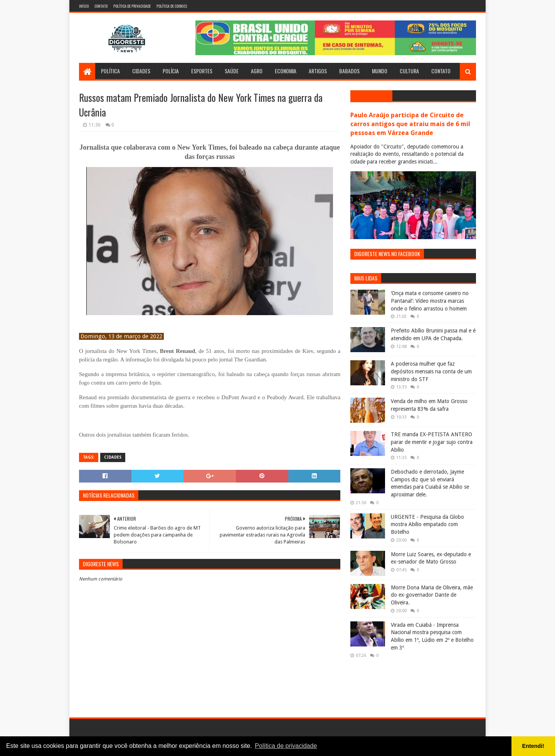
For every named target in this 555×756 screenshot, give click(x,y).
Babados (349, 71)
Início (84, 6)
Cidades (141, 71)
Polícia (171, 71)
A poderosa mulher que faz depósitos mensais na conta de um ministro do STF (431, 371)
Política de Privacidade (132, 6)
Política (110, 71)
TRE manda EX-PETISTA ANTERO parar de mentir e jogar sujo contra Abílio (432, 442)
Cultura (409, 71)
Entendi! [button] (533, 746)
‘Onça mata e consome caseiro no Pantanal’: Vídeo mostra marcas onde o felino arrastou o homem (430, 301)
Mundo (380, 71)
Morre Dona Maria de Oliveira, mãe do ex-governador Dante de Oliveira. (432, 595)
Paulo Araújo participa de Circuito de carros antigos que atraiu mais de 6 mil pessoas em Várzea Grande (410, 124)
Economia (286, 71)
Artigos (318, 71)
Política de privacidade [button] (286, 746)
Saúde (232, 71)
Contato (101, 6)
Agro (257, 71)
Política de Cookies (172, 6)
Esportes (202, 71)
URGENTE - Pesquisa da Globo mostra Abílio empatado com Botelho (427, 524)
